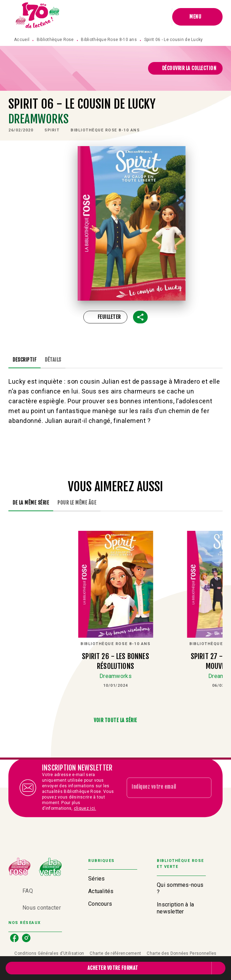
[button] (185, 68)
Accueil (22, 40)
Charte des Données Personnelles (181, 953)
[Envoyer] (203, 788)
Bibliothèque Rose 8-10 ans (109, 40)
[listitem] (14, 938)
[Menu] (197, 17)
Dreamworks (39, 119)
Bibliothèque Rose (55, 40)
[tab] (24, 360)
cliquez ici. (85, 808)
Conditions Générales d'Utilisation (49, 953)
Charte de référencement (115, 953)
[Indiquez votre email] (160, 788)
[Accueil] (38, 17)
